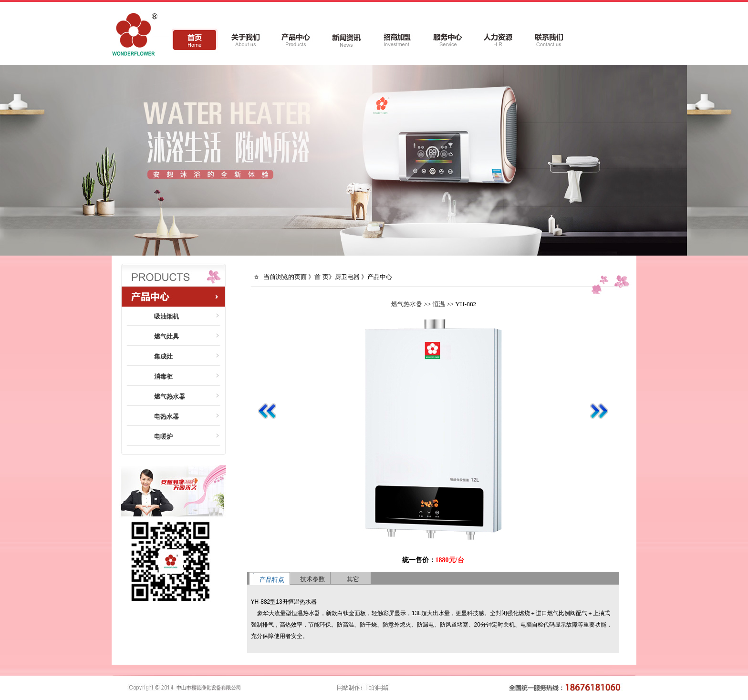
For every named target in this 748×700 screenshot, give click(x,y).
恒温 (439, 304)
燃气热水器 (407, 304)
